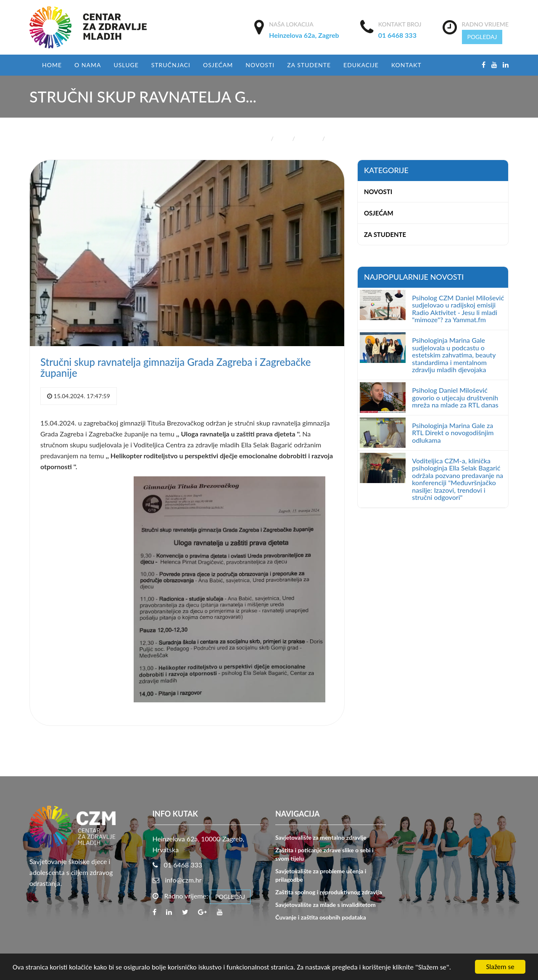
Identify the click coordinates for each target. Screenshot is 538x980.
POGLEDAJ (482, 37)
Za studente (309, 65)
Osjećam (218, 65)
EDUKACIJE (361, 65)
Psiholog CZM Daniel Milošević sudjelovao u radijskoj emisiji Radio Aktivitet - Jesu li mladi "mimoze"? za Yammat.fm (458, 309)
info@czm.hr (183, 880)
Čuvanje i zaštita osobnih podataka (321, 917)
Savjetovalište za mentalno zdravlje (321, 837)
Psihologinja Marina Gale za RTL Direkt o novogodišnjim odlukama (453, 433)
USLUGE (126, 65)
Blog (283, 138)
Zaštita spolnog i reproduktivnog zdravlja (328, 892)
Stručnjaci (171, 65)
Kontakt (406, 65)
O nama (88, 65)
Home (52, 65)
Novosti (260, 65)
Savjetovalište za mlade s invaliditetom (326, 905)
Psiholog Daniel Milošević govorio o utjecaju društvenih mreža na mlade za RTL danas (455, 397)
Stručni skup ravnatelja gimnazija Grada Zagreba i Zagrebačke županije (175, 367)
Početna (257, 138)
